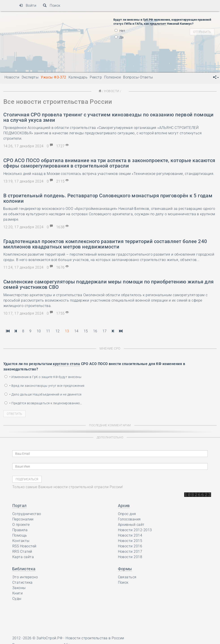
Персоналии (23, 519)
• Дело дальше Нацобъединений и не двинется (43, 394)
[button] (216, 77)
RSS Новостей (24, 546)
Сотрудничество (27, 513)
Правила (20, 530)
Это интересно (25, 577)
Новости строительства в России (95, 638)
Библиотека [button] (24, 568)
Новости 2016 (130, 546)
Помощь (20, 535)
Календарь (78, 77)
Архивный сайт (131, 524)
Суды (17, 598)
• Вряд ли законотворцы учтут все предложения (45, 385)
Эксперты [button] (30, 77)
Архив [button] (124, 505)
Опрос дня (127, 513)
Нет (120, 31)
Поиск (52, 5)
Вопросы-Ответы (138, 77)
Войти (28, 5)
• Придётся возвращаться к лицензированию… (43, 403)
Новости (112, 91)
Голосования (129, 519)
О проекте (21, 524)
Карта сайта (23, 556)
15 (86, 331)
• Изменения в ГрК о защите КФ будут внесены (43, 376)
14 (76, 331)
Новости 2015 (130, 540)
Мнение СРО (110, 348)
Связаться (127, 577)
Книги (17, 593)
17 (105, 331)
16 (95, 331)
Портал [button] (19, 505)
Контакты (21, 540)
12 (58, 331)
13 (67, 331)
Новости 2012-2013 (135, 530)
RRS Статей (22, 551)
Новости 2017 (130, 551)
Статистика (22, 582)
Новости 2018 (130, 556)
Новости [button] (12, 77)
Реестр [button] (96, 77)
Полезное (112, 77)
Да (119, 37)
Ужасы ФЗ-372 (53, 77)
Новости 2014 (130, 535)
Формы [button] (125, 568)
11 (48, 331)
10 (39, 331)
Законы (19, 587)
